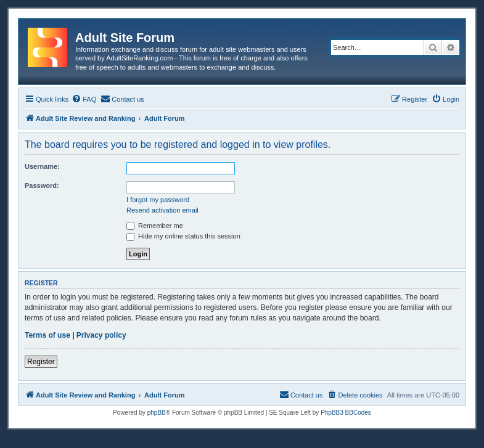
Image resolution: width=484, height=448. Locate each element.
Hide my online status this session (183, 236)
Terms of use (47, 335)
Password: (42, 185)
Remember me (155, 226)
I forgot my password (158, 200)
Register (41, 362)
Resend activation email (162, 210)
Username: (42, 166)
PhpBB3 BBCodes (346, 413)
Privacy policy (101, 335)
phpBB (157, 413)
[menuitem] (84, 99)
